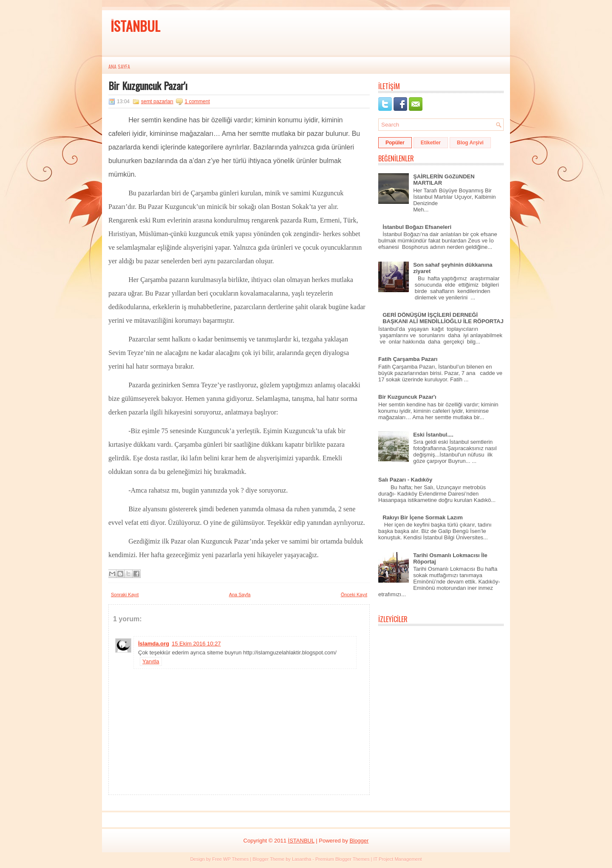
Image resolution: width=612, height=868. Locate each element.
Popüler (395, 143)
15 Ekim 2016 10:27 (196, 644)
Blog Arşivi (470, 143)
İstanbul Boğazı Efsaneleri (417, 227)
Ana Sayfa (119, 66)
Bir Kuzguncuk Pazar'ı (148, 85)
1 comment (197, 101)
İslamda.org (154, 644)
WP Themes (236, 859)
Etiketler (431, 143)
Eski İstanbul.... (433, 435)
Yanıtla (151, 661)
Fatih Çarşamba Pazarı (408, 359)
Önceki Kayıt (354, 595)
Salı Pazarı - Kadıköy (405, 480)
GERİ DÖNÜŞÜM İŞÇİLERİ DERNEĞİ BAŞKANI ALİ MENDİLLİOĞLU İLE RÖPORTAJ (443, 318)
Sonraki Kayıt (125, 595)
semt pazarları (157, 101)
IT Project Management (397, 859)
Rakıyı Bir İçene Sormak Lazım (423, 517)
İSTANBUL (135, 26)
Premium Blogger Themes (343, 859)
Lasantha (302, 859)
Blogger (359, 841)
